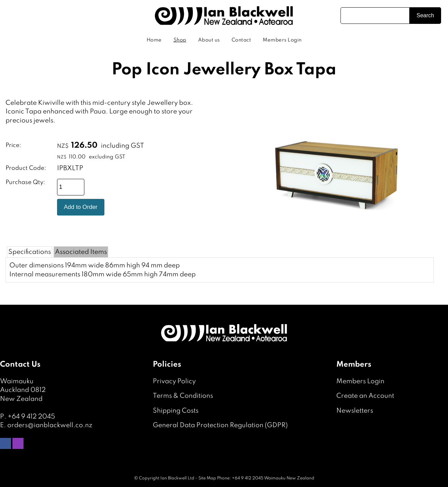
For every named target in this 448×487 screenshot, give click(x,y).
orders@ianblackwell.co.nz (50, 425)
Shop (180, 40)
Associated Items (81, 252)
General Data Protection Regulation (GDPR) (220, 425)
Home (154, 40)
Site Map (207, 478)
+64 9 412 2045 (31, 417)
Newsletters (355, 411)
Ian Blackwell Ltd (177, 478)
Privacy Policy (174, 381)
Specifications (30, 252)
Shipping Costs (176, 411)
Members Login (282, 40)
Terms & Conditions (183, 396)
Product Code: (26, 168)
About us (209, 40)
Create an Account (365, 396)
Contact (241, 40)
